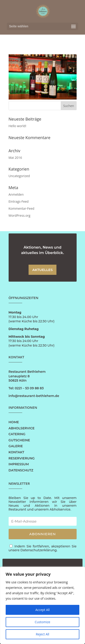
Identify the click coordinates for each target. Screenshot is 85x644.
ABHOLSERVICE (22, 428)
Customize (42, 622)
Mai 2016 (15, 158)
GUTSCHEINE (19, 440)
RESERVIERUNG (22, 458)
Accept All (42, 610)
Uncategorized (19, 176)
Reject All (42, 634)
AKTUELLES (43, 270)
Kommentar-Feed (22, 208)
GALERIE (16, 446)
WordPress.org (19, 215)
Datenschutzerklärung (39, 550)
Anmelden (16, 194)
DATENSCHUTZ (21, 470)
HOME (14, 422)
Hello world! (17, 126)
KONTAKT (16, 452)
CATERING (17, 434)
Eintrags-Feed (19, 201)
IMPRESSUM (19, 464)
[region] (42, 605)
